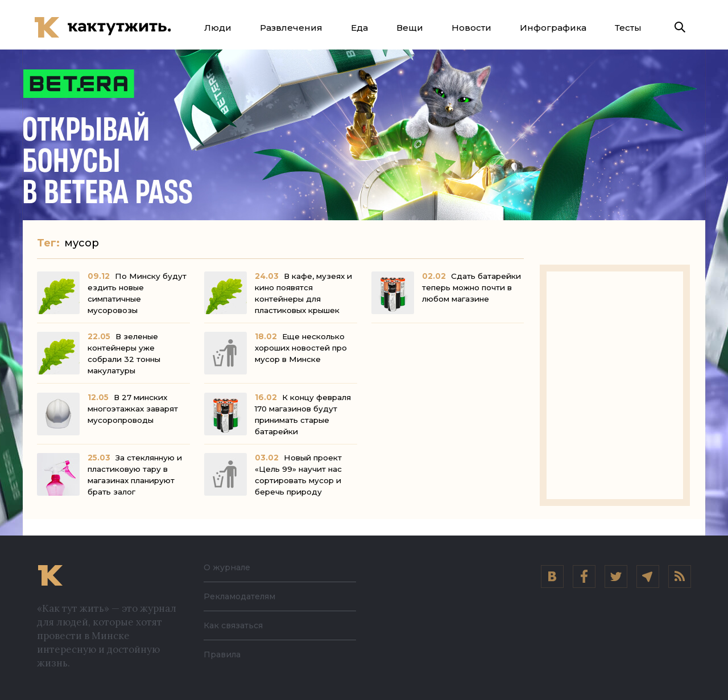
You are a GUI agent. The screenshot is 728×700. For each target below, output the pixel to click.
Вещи (410, 28)
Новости (471, 28)
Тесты (628, 28)
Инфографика (553, 28)
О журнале (230, 567)
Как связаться (237, 625)
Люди (218, 28)
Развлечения (291, 28)
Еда (359, 28)
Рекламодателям (246, 596)
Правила (225, 654)
